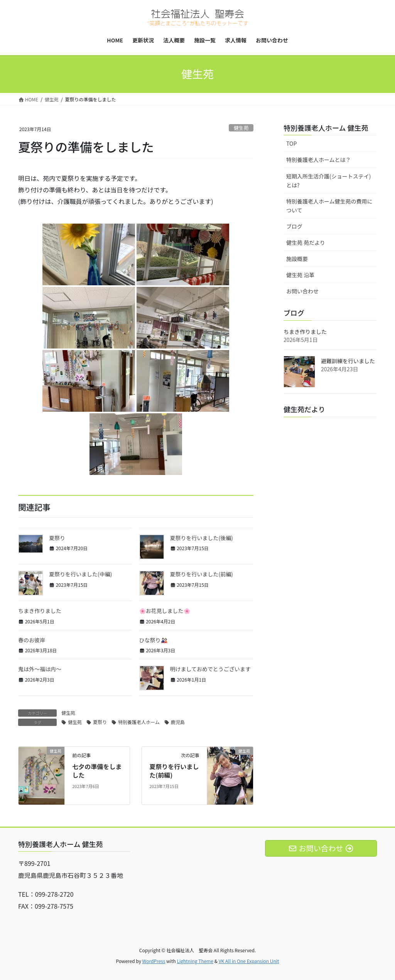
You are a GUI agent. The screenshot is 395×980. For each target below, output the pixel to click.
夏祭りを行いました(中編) (80, 574)
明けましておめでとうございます (210, 669)
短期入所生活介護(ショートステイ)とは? (328, 181)
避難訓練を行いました (348, 361)
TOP (291, 143)
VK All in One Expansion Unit (249, 961)
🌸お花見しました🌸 (165, 611)
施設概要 (297, 259)
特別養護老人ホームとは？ (319, 160)
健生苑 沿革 (300, 275)
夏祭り (57, 538)
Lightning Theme (195, 961)
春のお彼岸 (32, 640)
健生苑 (241, 128)
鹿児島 (178, 722)
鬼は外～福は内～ (40, 669)
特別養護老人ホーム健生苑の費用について (329, 206)
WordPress (154, 961)
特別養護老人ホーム (139, 722)
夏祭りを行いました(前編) (202, 574)
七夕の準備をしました (97, 771)
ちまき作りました (40, 611)
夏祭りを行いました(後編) (202, 538)
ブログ (294, 226)
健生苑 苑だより (306, 242)
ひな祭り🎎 (153, 640)
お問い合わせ (302, 291)
